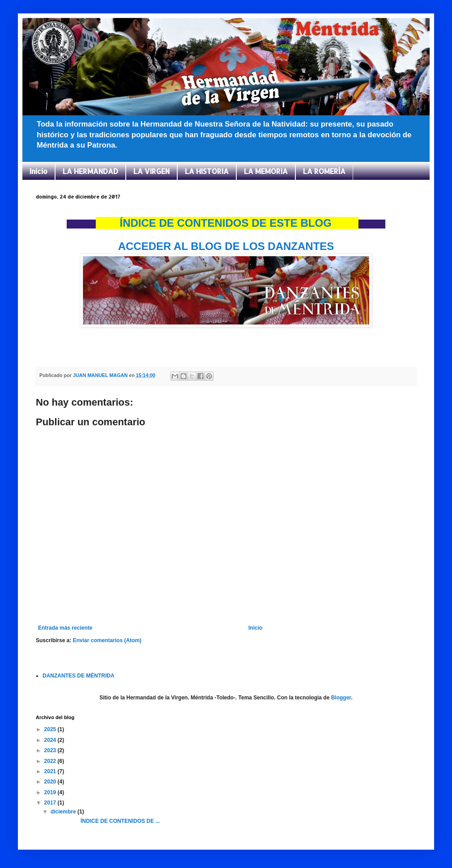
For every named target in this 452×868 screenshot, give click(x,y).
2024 (51, 740)
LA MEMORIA (266, 171)
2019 (51, 792)
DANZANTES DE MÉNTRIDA (79, 676)
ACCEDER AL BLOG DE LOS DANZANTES (226, 246)
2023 (51, 750)
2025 (51, 729)
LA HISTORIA (207, 171)
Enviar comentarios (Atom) (107, 640)
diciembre (64, 812)
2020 (51, 782)
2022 (51, 761)
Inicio (38, 171)
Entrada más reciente (65, 628)
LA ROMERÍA (324, 171)
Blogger (341, 698)
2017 (51, 803)
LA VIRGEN (151, 171)
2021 (51, 771)
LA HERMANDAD (90, 171)
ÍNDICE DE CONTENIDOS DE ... (104, 821)
